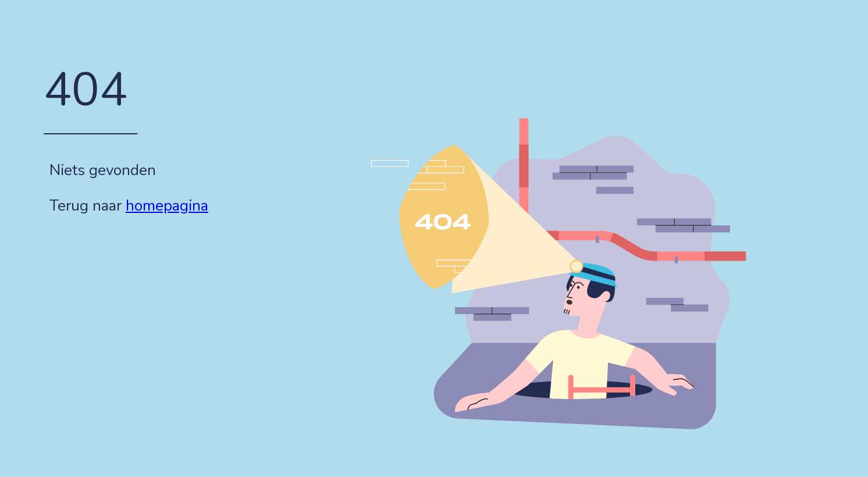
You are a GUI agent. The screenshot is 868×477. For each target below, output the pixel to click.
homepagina (167, 206)
